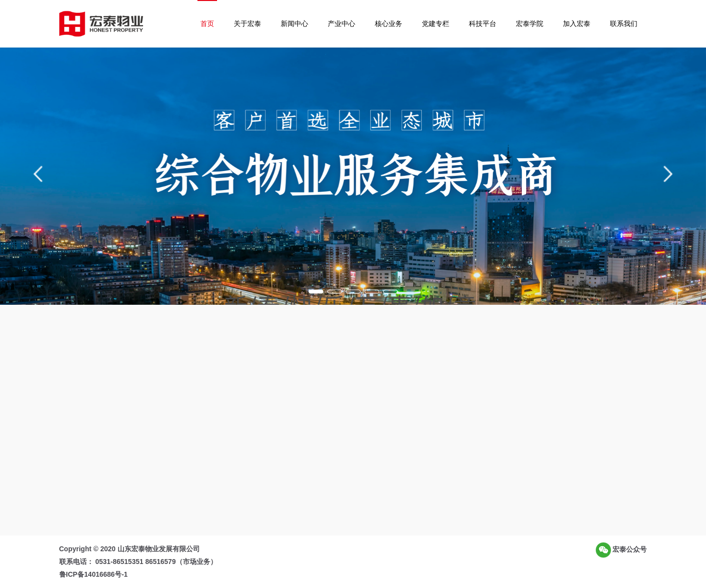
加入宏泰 (577, 24)
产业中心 (341, 24)
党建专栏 (436, 24)
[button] (38, 174)
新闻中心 (294, 24)
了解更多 (211, 451)
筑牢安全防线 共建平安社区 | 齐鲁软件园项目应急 (493, 418)
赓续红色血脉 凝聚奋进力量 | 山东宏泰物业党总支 (493, 403)
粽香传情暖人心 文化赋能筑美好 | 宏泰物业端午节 (493, 433)
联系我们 (624, 24)
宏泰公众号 (621, 550)
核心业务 (389, 24)
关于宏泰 (247, 24)
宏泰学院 (530, 24)
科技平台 (483, 24)
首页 (207, 24)
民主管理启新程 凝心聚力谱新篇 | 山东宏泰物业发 (493, 447)
